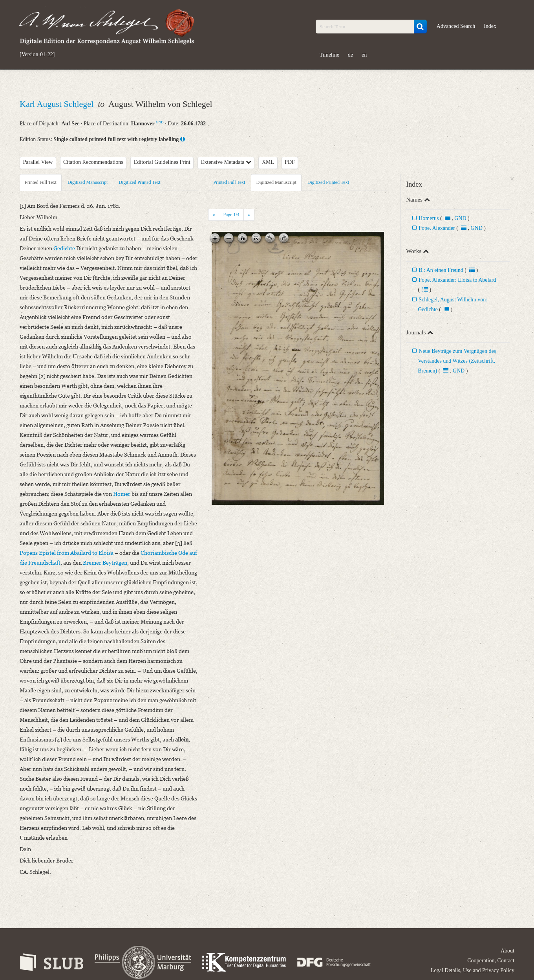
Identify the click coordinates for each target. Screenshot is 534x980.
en (364, 55)
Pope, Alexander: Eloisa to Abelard (457, 280)
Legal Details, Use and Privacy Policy (473, 970)
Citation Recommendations (93, 162)
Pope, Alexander (437, 228)
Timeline (329, 55)
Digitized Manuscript (88, 182)
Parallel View (38, 162)
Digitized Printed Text (139, 182)
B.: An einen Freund (441, 270)
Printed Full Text (41, 182)
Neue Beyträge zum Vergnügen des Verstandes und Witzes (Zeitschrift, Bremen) (457, 361)
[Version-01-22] (37, 55)
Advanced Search (456, 26)
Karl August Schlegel (58, 104)
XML (268, 162)
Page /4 (231, 215)
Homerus (429, 218)
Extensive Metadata (226, 162)
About (507, 951)
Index (490, 26)
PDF (290, 162)
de (350, 55)
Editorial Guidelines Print (162, 162)
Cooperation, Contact (491, 961)
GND (160, 122)
